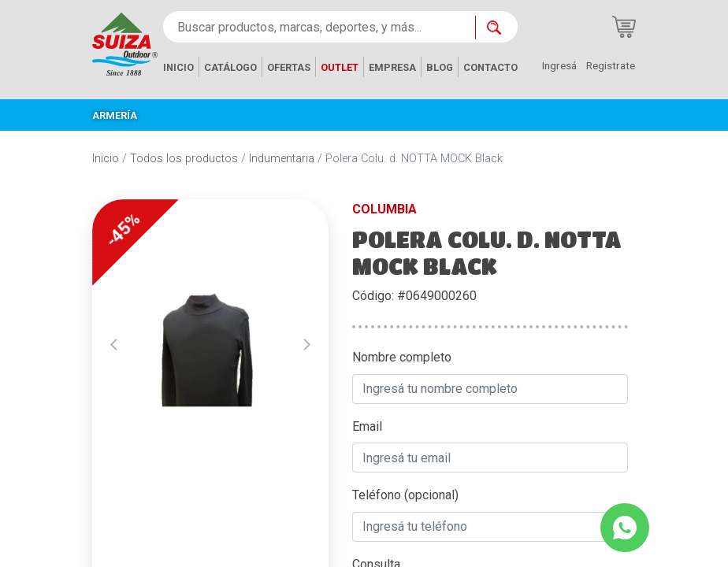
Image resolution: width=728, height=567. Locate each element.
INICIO (178, 67)
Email (367, 426)
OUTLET (340, 67)
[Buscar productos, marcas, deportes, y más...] (319, 27)
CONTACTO (490, 67)
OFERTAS (289, 67)
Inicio (106, 159)
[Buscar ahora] (496, 28)
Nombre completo (402, 357)
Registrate (611, 65)
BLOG (440, 67)
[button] (114, 345)
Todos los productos (184, 159)
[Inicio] (125, 43)
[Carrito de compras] (624, 27)
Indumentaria (282, 159)
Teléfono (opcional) (405, 495)
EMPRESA (392, 67)
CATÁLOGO (230, 67)
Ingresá (559, 65)
